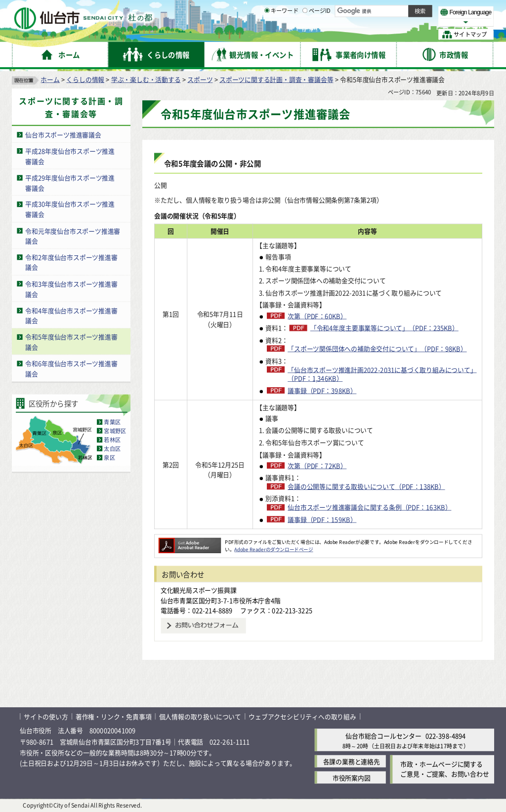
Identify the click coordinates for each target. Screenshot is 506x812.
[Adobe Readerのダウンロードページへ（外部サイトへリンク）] (190, 542)
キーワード (281, 35)
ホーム (50, 79)
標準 (395, 10)
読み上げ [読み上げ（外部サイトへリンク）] (325, 10)
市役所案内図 (352, 778)
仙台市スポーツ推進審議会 (63, 135)
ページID (317, 35)
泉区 (109, 457)
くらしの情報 (85, 79)
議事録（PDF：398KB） (322, 390)
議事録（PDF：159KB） (322, 519)
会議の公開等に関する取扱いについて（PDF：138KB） (366, 487)
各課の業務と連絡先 (352, 761)
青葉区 (112, 422)
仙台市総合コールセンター (383, 736)
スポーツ (200, 79)
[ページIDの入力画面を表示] (305, 34)
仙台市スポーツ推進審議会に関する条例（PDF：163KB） (369, 507)
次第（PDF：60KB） (317, 316)
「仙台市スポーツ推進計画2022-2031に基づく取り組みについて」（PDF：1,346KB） (382, 374)
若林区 (112, 440)
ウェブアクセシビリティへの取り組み (302, 716)
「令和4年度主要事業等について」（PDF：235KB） (384, 328)
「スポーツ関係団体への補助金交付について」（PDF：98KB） (377, 349)
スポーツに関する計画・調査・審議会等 (276, 79)
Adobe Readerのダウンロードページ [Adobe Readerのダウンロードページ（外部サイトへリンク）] (274, 549)
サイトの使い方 (46, 716)
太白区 (112, 448)
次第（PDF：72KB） (317, 465)
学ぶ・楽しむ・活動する (146, 79)
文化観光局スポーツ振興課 (199, 590)
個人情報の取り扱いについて (200, 716)
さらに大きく (412, 22)
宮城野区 (115, 431)
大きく (380, 22)
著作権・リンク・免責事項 (114, 716)
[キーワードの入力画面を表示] (267, 34)
